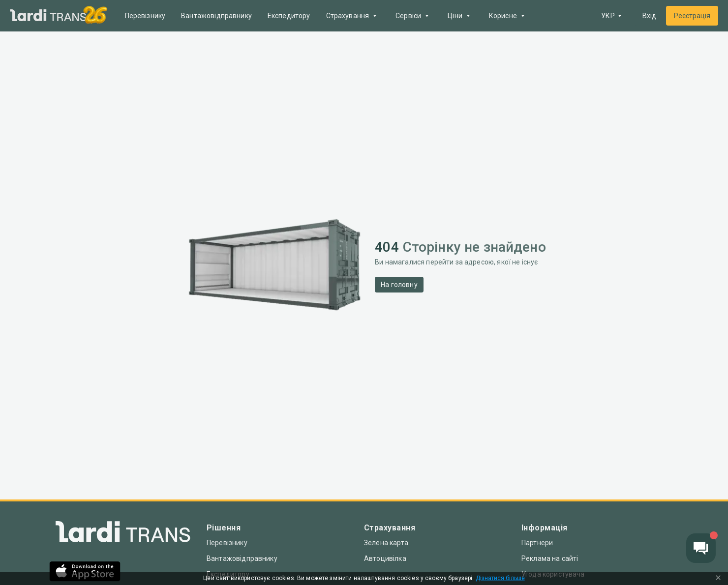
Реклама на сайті (550, 558)
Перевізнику (145, 16)
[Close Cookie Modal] (718, 579)
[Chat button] (701, 548)
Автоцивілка (385, 558)
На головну (399, 285)
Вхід (649, 16)
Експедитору (289, 16)
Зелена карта (386, 543)
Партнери (537, 543)
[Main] (48, 16)
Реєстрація (692, 16)
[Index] (123, 534)
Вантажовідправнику (216, 16)
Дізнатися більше (500, 578)
